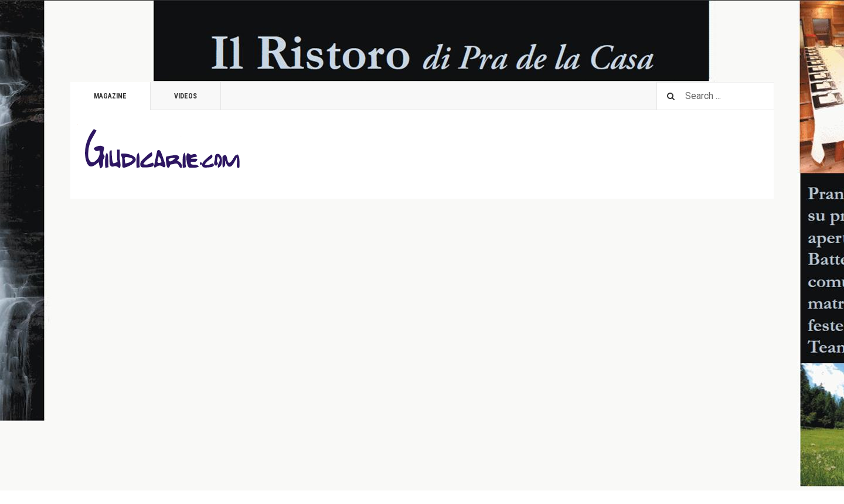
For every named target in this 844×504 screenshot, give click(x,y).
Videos (186, 96)
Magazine (110, 96)
